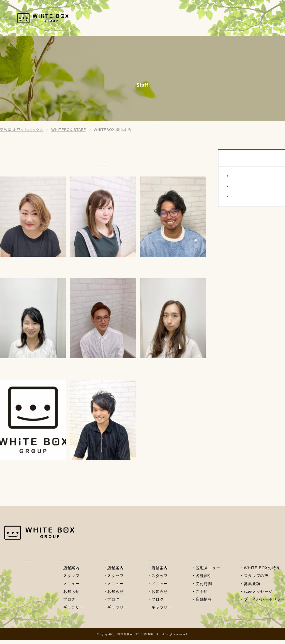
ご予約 (202, 596)
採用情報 (261, 18)
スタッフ (71, 580)
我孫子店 (68, 560)
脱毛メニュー (208, 572)
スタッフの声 (256, 580)
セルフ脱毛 (229, 18)
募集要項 (252, 588)
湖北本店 (167, 18)
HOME (115, 18)
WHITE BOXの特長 (262, 572)
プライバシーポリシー (264, 603)
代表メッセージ (258, 596)
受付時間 (204, 588)
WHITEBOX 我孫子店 (252, 176)
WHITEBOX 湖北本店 (252, 187)
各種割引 (204, 580)
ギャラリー (73, 611)
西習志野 (197, 18)
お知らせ (71, 596)
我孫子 (140, 18)
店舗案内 (71, 572)
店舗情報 (204, 603)
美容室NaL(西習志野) (252, 197)
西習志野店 (159, 560)
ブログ (69, 603)
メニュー (71, 588)
